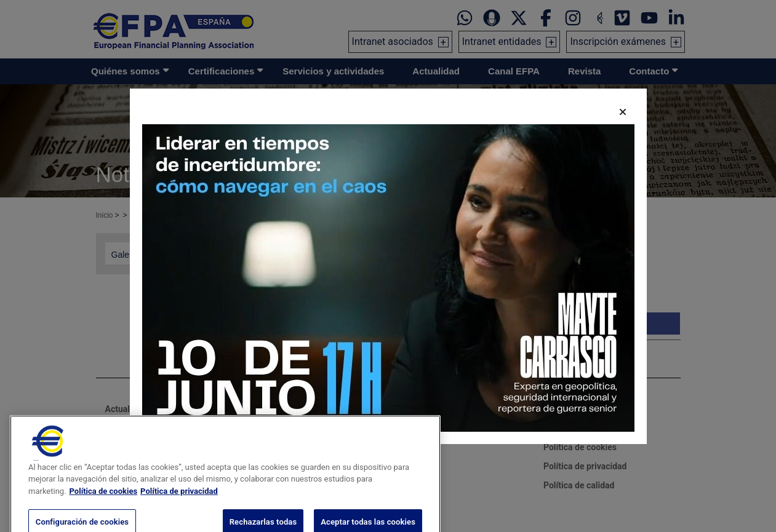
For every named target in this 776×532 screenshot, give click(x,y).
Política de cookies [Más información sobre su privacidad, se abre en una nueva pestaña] (104, 506)
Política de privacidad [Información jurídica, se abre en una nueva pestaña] (179, 506)
